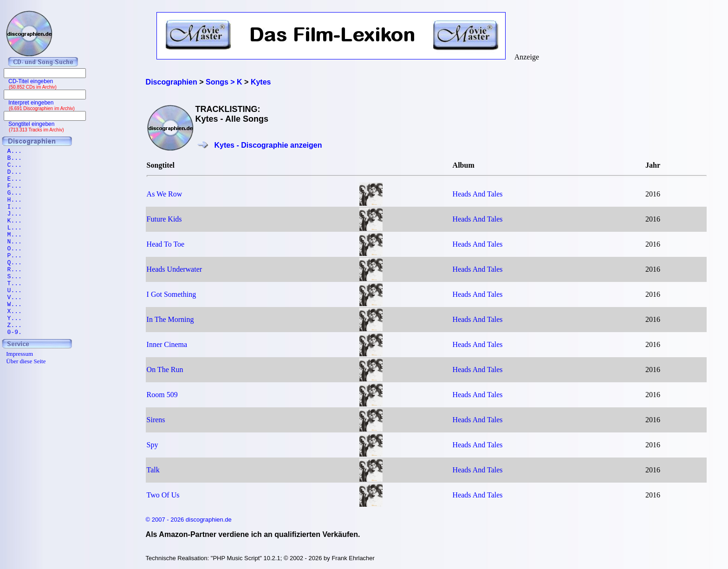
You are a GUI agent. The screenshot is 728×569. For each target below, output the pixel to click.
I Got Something (172, 294)
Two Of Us (163, 495)
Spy (153, 445)
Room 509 (162, 395)
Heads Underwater (175, 269)
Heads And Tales (478, 194)
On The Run (165, 370)
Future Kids (164, 219)
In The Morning (170, 319)
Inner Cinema (167, 344)
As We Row (165, 194)
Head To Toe (166, 244)
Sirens (156, 420)
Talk (153, 470)
